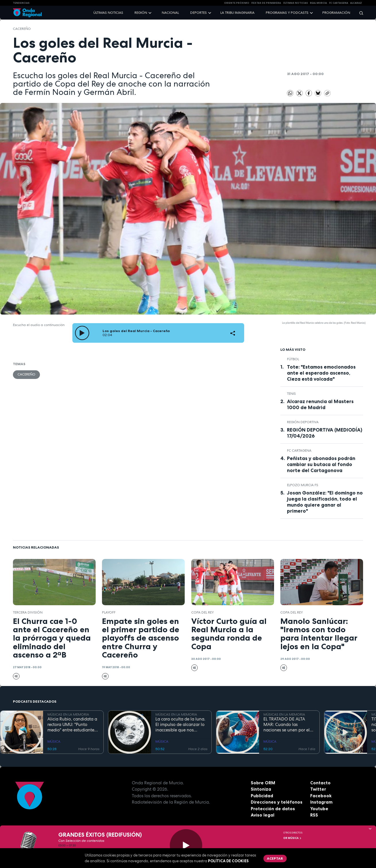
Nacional (170, 13)
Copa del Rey (203, 612)
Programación (336, 13)
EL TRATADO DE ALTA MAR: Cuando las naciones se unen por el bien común (287, 725)
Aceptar (275, 858)
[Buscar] (359, 13)
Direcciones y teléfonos (277, 802)
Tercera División (28, 612)
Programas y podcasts (287, 13)
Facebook (321, 796)
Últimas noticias (108, 13)
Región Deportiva (303, 422)
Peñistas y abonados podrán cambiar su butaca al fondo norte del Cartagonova (321, 464)
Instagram (321, 802)
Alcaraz (356, 3)
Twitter (318, 789)
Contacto (320, 783)
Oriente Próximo (237, 3)
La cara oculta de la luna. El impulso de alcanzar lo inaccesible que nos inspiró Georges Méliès (180, 725)
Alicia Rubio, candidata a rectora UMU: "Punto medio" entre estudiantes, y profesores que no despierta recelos (72, 725)
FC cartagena (339, 3)
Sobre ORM (263, 783)
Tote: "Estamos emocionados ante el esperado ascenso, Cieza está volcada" (321, 373)
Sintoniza (261, 789)
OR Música (292, 838)
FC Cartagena (299, 451)
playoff (109, 612)
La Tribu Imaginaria (237, 13)
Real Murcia (318, 3)
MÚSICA (54, 741)
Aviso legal (263, 815)
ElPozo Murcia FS (303, 485)
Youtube (319, 809)
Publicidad (262, 796)
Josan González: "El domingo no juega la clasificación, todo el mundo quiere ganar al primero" (325, 502)
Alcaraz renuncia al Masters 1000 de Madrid (320, 404)
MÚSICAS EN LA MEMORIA (68, 714)
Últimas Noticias (296, 3)
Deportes (198, 13)
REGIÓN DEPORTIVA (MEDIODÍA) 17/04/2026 (325, 433)
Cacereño (22, 29)
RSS (314, 815)
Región (141, 13)
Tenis (291, 394)
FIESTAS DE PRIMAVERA (266, 3)
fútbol (293, 359)
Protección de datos (273, 809)
